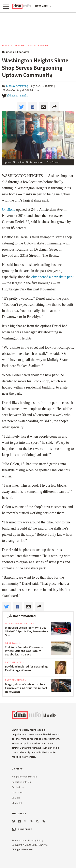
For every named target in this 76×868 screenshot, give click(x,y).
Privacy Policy (36, 840)
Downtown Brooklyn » (20, 623)
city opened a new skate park (52, 277)
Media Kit (17, 803)
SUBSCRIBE (22, 829)
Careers (16, 798)
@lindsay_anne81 (18, 96)
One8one (9, 209)
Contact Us (18, 787)
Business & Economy (15, 52)
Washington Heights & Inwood (25, 46)
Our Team (17, 792)
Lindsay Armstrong (17, 86)
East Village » (14, 662)
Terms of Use (19, 840)
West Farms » (13, 643)
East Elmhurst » (16, 680)
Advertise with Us (21, 782)
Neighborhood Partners (25, 777)
